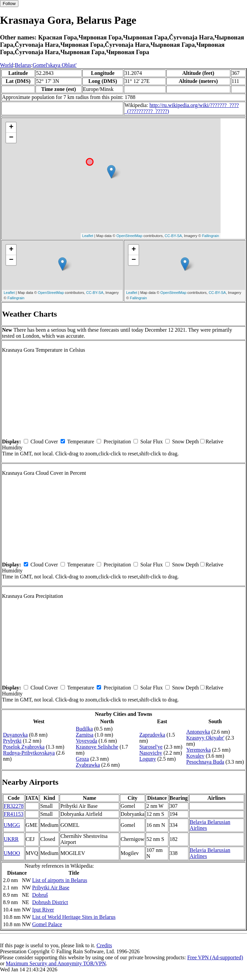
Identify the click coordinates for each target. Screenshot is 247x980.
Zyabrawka (88, 765)
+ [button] (11, 127)
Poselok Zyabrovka (24, 747)
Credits (104, 945)
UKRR (11, 839)
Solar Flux (151, 442)
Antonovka (198, 732)
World (7, 65)
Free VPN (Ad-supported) (215, 957)
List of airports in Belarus (60, 880)
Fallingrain (211, 236)
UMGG (12, 825)
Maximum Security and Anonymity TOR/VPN (56, 963)
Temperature (81, 442)
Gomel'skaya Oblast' (55, 65)
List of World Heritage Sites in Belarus (74, 917)
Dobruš (40, 895)
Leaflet (88, 236)
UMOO (12, 853)
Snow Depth (185, 442)
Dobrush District (50, 902)
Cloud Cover (44, 442)
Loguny (148, 759)
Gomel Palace (47, 924)
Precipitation (117, 442)
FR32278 (14, 806)
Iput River (43, 910)
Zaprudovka (152, 735)
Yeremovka (199, 750)
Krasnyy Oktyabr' (205, 738)
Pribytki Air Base (51, 888)
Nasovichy (151, 753)
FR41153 (14, 814)
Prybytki (12, 741)
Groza (83, 759)
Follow (9, 4)
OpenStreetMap (130, 236)
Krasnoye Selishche (97, 747)
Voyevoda (87, 741)
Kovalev (195, 756)
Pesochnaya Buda (205, 762)
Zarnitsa (85, 735)
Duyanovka (15, 735)
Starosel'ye (151, 747)
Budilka (85, 729)
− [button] (11, 138)
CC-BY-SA (173, 236)
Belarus (23, 65)
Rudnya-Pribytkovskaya (29, 753)
